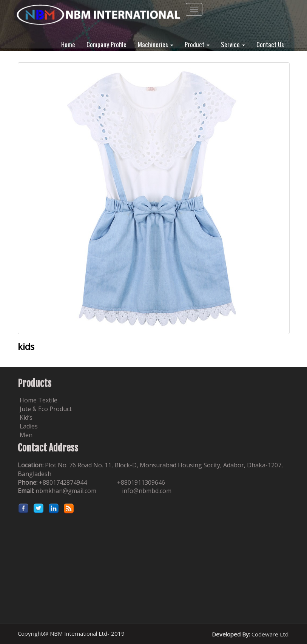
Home (68, 44)
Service (233, 44)
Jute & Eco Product (46, 409)
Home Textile (39, 400)
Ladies (29, 426)
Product (197, 44)
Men (26, 435)
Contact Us (270, 44)
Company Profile (106, 44)
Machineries (156, 44)
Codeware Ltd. (271, 634)
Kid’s (26, 418)
